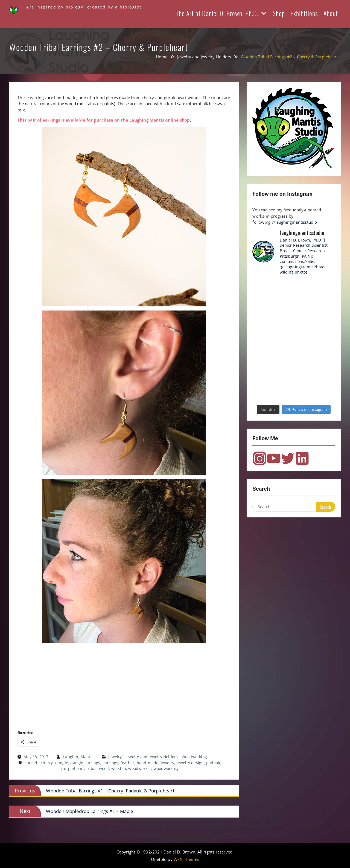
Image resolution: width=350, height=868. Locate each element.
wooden (119, 768)
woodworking (166, 768)
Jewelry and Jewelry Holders (152, 757)
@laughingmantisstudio (294, 222)
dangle (62, 763)
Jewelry (115, 757)
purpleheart (73, 768)
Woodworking (194, 757)
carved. (31, 763)
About (331, 13)
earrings (110, 763)
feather (127, 763)
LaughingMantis (78, 757)
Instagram (259, 458)
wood (104, 768)
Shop (279, 13)
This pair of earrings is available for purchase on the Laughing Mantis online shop (104, 120)
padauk (213, 763)
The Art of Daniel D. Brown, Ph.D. (217, 13)
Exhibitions (304, 13)
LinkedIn (302, 458)
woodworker (140, 768)
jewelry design (190, 763)
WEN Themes (186, 859)
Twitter (288, 458)
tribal (91, 768)
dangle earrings (85, 763)
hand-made (148, 763)
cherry (47, 763)
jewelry (167, 763)
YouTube (274, 458)
